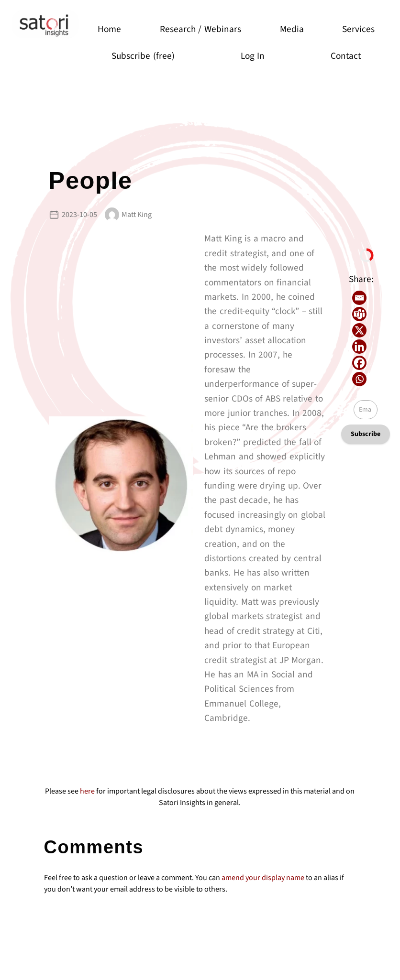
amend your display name (263, 878)
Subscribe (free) (144, 56)
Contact (346, 56)
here (87, 791)
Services (359, 29)
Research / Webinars (200, 29)
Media (292, 29)
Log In (253, 56)
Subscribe (366, 434)
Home (110, 29)
